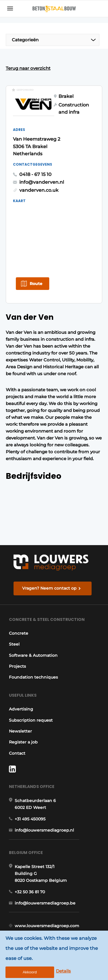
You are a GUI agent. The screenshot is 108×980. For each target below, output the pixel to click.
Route (36, 284)
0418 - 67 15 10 (35, 174)
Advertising (21, 709)
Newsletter (20, 731)
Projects (17, 666)
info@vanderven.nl (42, 182)
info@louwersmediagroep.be (45, 903)
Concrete (19, 633)
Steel (14, 644)
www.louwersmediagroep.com (47, 926)
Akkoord (30, 972)
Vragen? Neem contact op (49, 588)
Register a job (23, 742)
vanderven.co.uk (39, 190)
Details (63, 971)
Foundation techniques (33, 677)
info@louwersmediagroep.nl (44, 830)
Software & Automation (33, 655)
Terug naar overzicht (28, 68)
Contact (17, 753)
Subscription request (31, 720)
